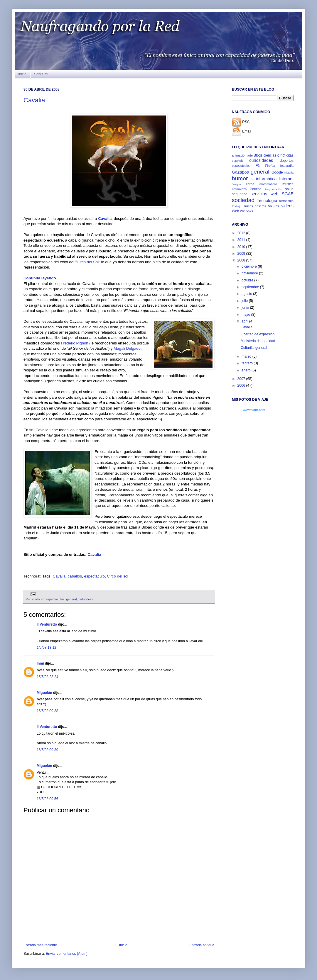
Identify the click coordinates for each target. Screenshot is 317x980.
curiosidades (261, 160)
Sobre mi (41, 74)
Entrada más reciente (40, 945)
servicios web (264, 194)
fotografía (287, 166)
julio (245, 301)
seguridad (240, 194)
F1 (258, 166)
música (288, 184)
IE (252, 179)
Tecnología (267, 201)
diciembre (250, 266)
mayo (246, 315)
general (71, 599)
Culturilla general (254, 348)
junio (246, 308)
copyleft (237, 161)
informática (266, 179)
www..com (254, 410)
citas (290, 155)
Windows (247, 211)
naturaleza (86, 599)
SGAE (288, 194)
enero (247, 370)
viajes (274, 206)
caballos (75, 576)
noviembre (250, 273)
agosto (247, 294)
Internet (286, 179)
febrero (248, 363)
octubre (248, 280)
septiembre (251, 287)
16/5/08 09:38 (47, 711)
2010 (242, 247)
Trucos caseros (255, 206)
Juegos (236, 184)
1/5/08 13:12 (47, 648)
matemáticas (268, 184)
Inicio (22, 74)
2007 (242, 379)
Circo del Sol (88, 262)
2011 (242, 240)
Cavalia (34, 100)
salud (289, 189)
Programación (273, 189)
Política (256, 189)
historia (289, 173)
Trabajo (237, 206)
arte (250, 155)
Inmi (40, 663)
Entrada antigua (202, 945)
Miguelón (44, 693)
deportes (287, 161)
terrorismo (286, 201)
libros (250, 184)
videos (287, 206)
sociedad (243, 200)
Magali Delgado (127, 348)
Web (235, 211)
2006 (242, 385)
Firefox (270, 166)
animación (239, 155)
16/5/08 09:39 (47, 750)
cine (281, 155)
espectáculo (94, 576)
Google (277, 172)
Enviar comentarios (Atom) (67, 954)
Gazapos (240, 172)
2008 (242, 260)
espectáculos (55, 599)
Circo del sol (118, 576)
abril (245, 321)
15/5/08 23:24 (47, 677)
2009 (242, 254)
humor (240, 178)
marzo (247, 356)
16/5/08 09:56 (47, 799)
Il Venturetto (47, 624)
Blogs (258, 155)
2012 (242, 233)
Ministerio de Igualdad (258, 341)
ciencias (270, 155)
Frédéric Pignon (75, 343)
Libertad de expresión (258, 334)
